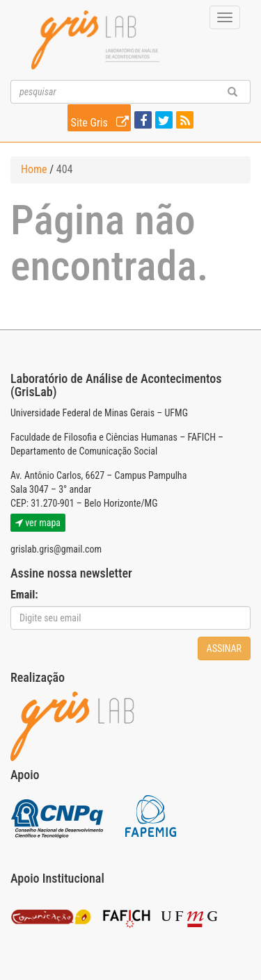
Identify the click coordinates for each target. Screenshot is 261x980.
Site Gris (101, 120)
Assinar (224, 648)
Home (34, 169)
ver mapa (38, 523)
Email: (24, 595)
